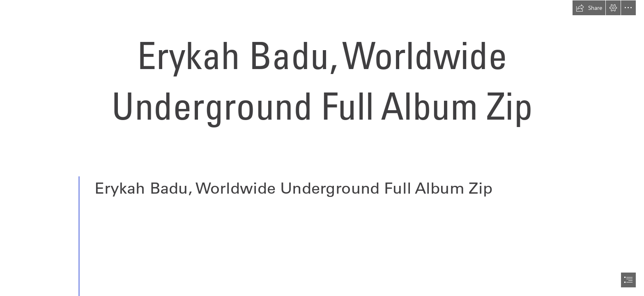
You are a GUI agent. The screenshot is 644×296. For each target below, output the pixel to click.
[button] (589, 8)
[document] (322, 148)
